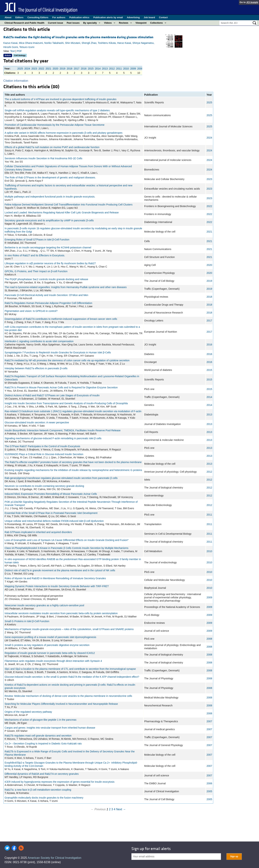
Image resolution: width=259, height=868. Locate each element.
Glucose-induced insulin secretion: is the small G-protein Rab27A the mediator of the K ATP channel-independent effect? (72, 677)
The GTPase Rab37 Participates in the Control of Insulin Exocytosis (42, 446)
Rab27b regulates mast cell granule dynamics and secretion (38, 736)
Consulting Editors (38, 17)
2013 (105, 69)
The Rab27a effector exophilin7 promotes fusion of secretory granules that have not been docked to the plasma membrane (73, 462)
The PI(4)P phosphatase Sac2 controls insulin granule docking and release (47, 279)
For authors (59, 17)
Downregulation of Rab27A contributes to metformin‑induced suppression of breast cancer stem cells (61, 319)
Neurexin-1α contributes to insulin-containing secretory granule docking (44, 486)
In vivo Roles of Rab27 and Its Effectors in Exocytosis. (35, 255)
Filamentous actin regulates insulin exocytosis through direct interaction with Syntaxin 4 (53, 661)
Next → (121, 809)
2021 (48, 69)
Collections (156, 23)
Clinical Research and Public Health (24, 23)
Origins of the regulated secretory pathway (28, 712)
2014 (98, 69)
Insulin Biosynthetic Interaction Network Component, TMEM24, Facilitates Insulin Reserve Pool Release (63, 430)
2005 (209, 791)
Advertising (133, 17)
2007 (209, 721)
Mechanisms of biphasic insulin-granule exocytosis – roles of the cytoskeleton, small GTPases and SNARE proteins (69, 629)
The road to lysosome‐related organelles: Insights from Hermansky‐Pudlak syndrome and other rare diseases (66, 287)
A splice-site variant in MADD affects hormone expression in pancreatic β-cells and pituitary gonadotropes (64, 133)
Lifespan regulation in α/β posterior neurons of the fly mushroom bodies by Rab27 (50, 263)
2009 (133, 69)
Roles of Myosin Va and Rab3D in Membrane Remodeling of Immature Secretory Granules (55, 578)
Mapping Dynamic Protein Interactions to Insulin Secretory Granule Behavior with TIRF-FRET (57, 586)
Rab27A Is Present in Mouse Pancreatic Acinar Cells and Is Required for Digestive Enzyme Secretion (61, 387)
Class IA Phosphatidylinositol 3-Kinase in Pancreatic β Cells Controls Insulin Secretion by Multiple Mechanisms (67, 548)
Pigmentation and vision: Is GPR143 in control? (31, 311)
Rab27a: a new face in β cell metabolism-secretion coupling (38, 790)
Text (12, 51)
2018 (69, 69)
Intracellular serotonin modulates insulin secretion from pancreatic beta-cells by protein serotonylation (61, 613)
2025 (20, 69)
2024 (27, 69)
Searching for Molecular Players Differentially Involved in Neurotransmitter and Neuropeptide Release (61, 704)
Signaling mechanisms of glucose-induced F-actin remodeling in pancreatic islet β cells (53, 438)
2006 (209, 783)
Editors (19, 17)
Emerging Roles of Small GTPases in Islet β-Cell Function (37, 240)
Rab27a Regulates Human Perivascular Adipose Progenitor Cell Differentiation (48, 303)
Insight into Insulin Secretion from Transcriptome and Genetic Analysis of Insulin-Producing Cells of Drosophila (66, 403)
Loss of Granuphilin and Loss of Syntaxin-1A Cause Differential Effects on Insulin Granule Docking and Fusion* (67, 540)
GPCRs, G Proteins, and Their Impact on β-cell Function (36, 271)
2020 (55, 69)
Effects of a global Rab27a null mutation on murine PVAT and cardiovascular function (52, 147)
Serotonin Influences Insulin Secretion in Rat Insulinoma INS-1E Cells (44, 158)
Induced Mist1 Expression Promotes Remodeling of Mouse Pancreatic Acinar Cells (51, 494)
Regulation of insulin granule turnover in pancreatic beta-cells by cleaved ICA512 (50, 653)
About (8, 17)
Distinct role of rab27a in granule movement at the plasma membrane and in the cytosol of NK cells (60, 570)
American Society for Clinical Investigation (54, 858)
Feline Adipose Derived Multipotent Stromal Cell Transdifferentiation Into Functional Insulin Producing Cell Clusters (69, 205)
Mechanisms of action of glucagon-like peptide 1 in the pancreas (41, 720)
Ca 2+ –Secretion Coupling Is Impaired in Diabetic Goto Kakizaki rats (43, 744)
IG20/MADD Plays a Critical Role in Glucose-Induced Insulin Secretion (44, 454)
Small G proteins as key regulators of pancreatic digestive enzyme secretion (47, 645)
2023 (34, 69)
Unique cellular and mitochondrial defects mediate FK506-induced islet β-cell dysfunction (54, 521)
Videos (108, 23)
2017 (77, 69)
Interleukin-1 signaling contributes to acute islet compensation (39, 341)
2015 (91, 69)
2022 (41, 69)
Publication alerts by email (108, 17)
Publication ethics (79, 17)
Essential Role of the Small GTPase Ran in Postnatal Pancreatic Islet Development (51, 513)
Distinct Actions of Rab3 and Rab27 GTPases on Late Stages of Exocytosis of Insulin (52, 395)
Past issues (73, 23)
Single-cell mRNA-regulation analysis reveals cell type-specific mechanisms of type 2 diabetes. (58, 110)
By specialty (90, 23)
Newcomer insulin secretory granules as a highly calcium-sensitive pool (44, 605)
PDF (19, 51)
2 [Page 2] (110, 809)
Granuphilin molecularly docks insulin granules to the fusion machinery (44, 798)
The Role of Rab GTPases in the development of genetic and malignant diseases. (50, 177)
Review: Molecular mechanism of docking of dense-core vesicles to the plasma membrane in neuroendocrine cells (68, 696)
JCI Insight (252, 2)
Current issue (56, 23)
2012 (112, 69)
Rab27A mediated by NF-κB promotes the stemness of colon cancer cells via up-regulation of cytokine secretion (67, 360)
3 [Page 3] (112, 809)
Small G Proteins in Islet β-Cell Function (27, 621)
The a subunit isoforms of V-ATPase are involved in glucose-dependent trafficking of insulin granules (61, 99)
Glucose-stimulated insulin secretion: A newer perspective (37, 422)
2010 (126, 69)
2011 (119, 69)
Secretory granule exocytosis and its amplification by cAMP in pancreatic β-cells (49, 220)
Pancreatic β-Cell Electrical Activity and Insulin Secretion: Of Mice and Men (47, 295)
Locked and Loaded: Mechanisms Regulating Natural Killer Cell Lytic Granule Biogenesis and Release (62, 212)
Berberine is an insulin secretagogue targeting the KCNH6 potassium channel (48, 247)
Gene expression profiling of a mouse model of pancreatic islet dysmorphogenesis (50, 637)
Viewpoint (141, 23)
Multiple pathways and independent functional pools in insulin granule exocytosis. (50, 197)
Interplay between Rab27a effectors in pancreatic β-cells (36, 368)
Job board (149, 17)
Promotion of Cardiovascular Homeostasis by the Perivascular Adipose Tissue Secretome (55, 125)
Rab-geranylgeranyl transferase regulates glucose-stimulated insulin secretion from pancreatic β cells (61, 478)
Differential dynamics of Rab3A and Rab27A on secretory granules (42, 774)
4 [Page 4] (115, 809)
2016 (84, 69)
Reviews (124, 23)
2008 (140, 69)
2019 (62, 69)
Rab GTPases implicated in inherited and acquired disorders (38, 532)
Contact (163, 17)
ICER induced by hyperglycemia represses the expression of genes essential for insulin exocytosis (60, 782)
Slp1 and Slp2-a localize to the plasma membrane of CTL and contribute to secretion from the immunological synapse (70, 669)
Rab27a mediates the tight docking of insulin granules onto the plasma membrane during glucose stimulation (78, 37)
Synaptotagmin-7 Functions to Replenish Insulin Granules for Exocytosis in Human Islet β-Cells (58, 352)
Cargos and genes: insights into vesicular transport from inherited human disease (50, 728)
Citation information (16, 81)
